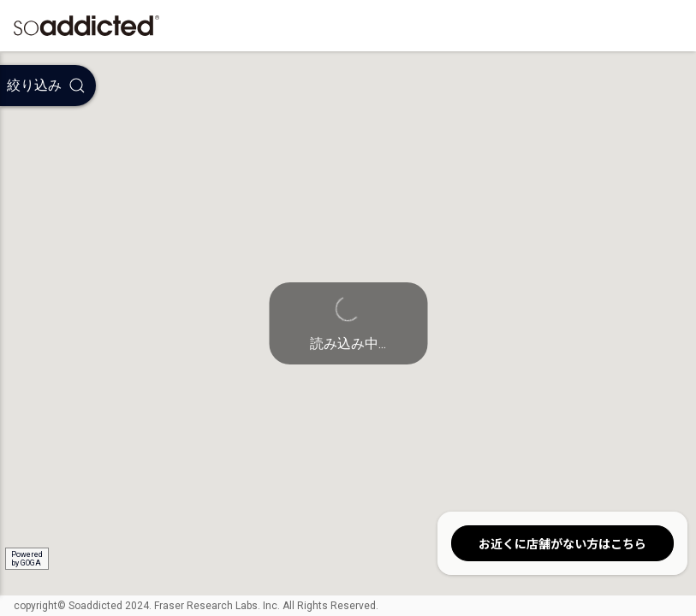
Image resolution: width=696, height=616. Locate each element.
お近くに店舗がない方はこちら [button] (562, 543)
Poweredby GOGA (27, 559)
